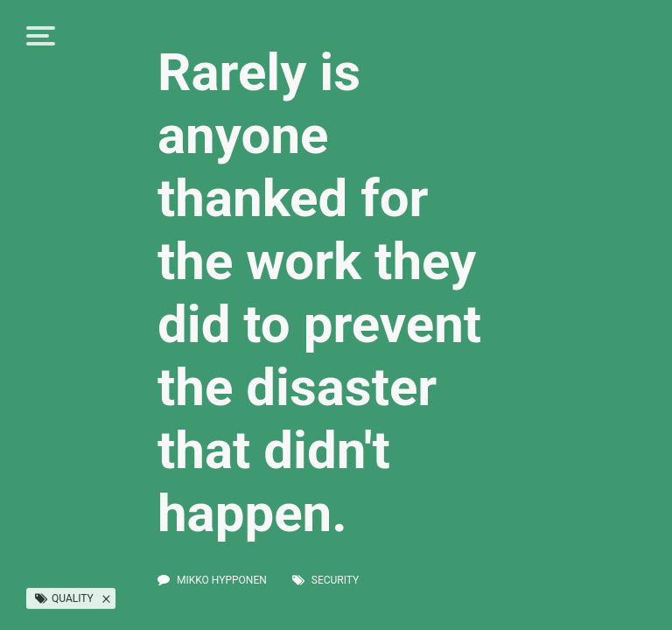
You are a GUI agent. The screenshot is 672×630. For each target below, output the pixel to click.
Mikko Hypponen (222, 580)
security (336, 580)
